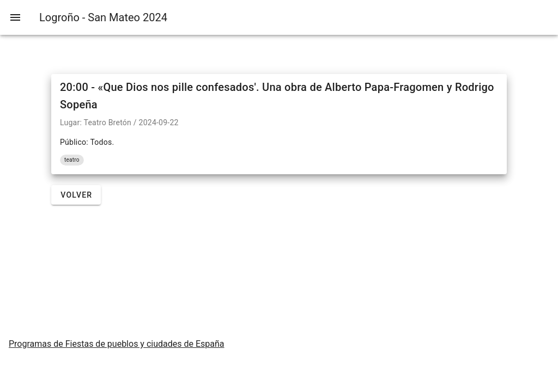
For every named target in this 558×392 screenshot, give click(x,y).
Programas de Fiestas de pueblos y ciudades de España (117, 344)
